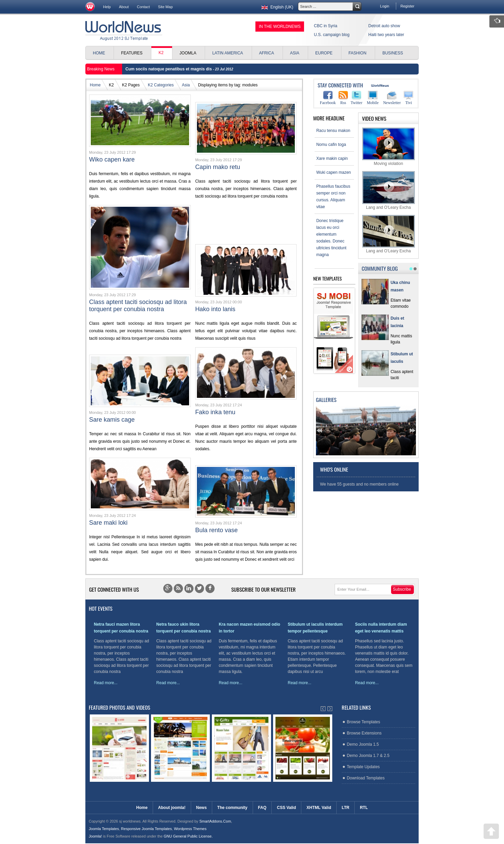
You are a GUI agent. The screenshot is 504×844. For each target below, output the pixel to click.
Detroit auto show (384, 26)
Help (107, 7)
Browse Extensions (364, 733)
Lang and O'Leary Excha (389, 190)
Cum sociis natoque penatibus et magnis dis (169, 69)
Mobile (373, 98)
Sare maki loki (108, 523)
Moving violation (389, 147)
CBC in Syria (326, 26)
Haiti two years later (386, 35)
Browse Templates (364, 722)
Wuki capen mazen (334, 172)
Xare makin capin (332, 158)
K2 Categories (161, 85)
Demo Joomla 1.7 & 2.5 (368, 756)
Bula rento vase (216, 530)
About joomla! (172, 808)
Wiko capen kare (112, 159)
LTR (346, 808)
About (124, 7)
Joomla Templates (104, 829)
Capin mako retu (218, 167)
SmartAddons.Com (215, 821)
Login (385, 6)
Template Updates (363, 767)
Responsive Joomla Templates (146, 829)
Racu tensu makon (333, 131)
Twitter (356, 98)
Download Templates (366, 778)
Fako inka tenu (215, 412)
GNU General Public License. (188, 836)
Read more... (106, 683)
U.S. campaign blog (332, 35)
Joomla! (95, 836)
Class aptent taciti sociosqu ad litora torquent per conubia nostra (138, 306)
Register (407, 6)
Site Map (166, 7)
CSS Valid (286, 808)
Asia (186, 85)
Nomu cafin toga (331, 145)
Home (95, 85)
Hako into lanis (215, 309)
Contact (144, 7)
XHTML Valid (319, 808)
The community (232, 808)
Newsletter (392, 98)
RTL (364, 808)
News (201, 808)
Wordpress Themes (190, 829)
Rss (343, 98)
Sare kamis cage (112, 420)
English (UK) (277, 7)
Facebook (328, 98)
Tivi (408, 98)
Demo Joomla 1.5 (363, 744)
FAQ (262, 808)
